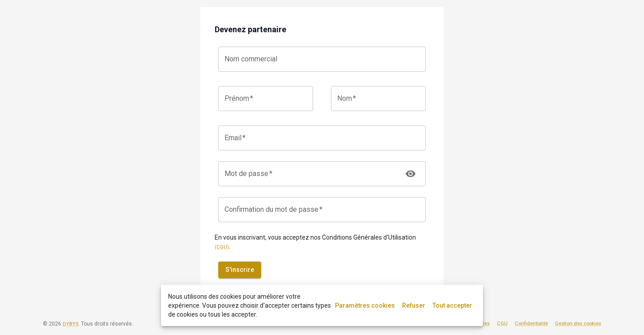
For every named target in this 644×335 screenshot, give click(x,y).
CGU (502, 324)
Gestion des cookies (578, 324)
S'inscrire (240, 270)
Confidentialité (531, 324)
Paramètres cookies (365, 306)
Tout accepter (452, 306)
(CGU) (222, 247)
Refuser (414, 306)
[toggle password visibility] (411, 174)
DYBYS (70, 324)
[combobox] (322, 59)
